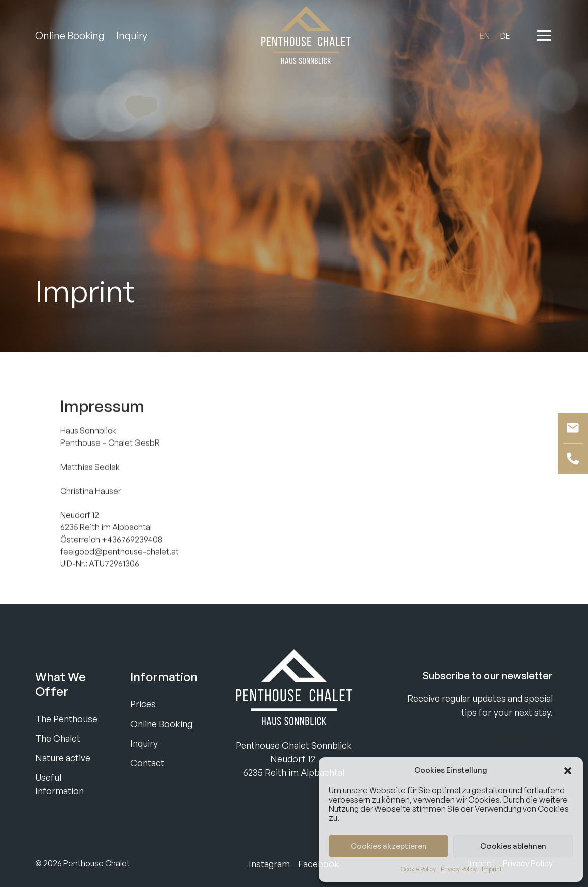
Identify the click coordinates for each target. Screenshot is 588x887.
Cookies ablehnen (513, 846)
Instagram (269, 864)
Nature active (63, 758)
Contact (147, 763)
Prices (143, 704)
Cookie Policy (418, 869)
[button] (568, 770)
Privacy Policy (459, 869)
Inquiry (132, 35)
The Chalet (58, 738)
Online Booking (70, 35)
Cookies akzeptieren (389, 846)
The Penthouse (66, 719)
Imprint (492, 869)
